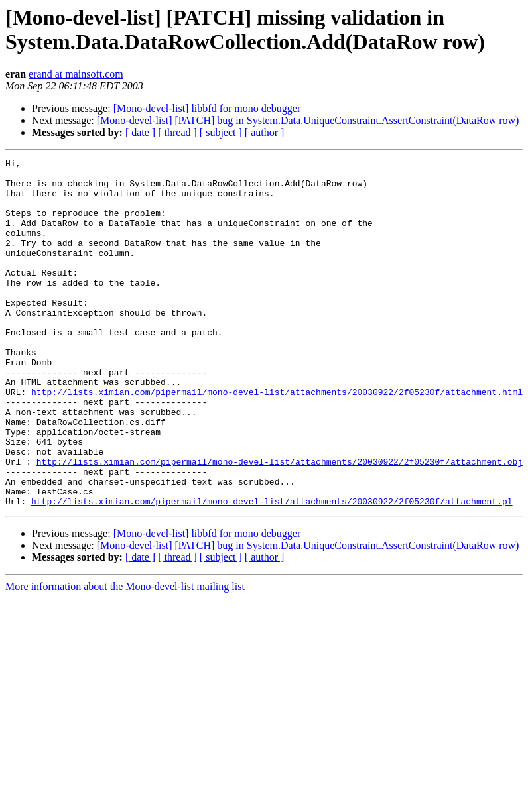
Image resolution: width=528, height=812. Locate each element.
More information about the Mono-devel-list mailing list (125, 656)
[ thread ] (177, 132)
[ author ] (265, 132)
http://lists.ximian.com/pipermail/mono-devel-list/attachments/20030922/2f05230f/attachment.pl (272, 571)
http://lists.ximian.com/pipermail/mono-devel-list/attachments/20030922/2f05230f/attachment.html (277, 439)
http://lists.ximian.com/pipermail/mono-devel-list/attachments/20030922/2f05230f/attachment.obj (280, 523)
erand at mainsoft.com (76, 74)
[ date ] (140, 132)
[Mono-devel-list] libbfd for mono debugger (207, 108)
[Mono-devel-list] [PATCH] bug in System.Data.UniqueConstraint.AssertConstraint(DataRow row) (308, 120)
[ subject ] (221, 132)
